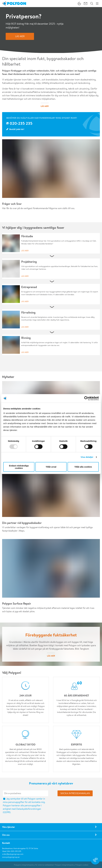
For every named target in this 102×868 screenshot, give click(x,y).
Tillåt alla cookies (83, 467)
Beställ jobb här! (17, 129)
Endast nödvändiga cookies (19, 467)
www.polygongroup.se (11, 857)
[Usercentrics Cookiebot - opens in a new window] (86, 398)
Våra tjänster (8, 827)
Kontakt (6, 843)
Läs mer (25, 251)
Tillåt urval (51, 467)
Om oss (6, 835)
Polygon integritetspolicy (65, 865)
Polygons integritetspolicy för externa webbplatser (34, 865)
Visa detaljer (87, 457)
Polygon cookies (82, 865)
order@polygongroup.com (13, 854)
